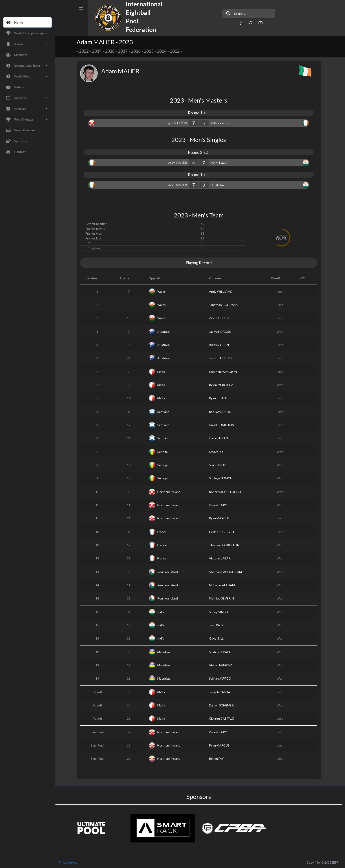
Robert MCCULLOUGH (227, 492)
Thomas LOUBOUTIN (226, 545)
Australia (165, 332)
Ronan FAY (218, 759)
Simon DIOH (219, 465)
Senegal (164, 452)
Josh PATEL (219, 625)
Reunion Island (169, 572)
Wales (163, 291)
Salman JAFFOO (222, 678)
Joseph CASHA (221, 692)
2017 (124, 51)
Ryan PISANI (219, 398)
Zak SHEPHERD (221, 318)
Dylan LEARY (219, 505)
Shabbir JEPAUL (221, 652)
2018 (111, 51)
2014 (163, 51)
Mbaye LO (217, 452)
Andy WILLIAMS (222, 291)
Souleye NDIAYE (222, 478)
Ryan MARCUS (221, 518)
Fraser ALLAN (220, 438)
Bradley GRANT (222, 345)
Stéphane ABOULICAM (227, 572)
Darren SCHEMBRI (223, 705)
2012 (176, 51)
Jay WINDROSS (221, 332)
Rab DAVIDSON (222, 412)
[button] (224, 23)
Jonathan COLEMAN (225, 305)
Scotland (165, 412)
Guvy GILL (218, 638)
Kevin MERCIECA (223, 385)
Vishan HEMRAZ (222, 665)
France (163, 532)
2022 (85, 51)
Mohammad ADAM (223, 585)
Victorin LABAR (221, 558)
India (162, 612)
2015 (150, 51)
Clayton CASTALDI (224, 718)
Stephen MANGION (225, 372)
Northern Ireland (170, 492)
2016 (137, 51)
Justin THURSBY (222, 358)
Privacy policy (71, 862)
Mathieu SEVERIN (223, 598)
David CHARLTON (223, 425)
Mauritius (165, 652)
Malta (162, 372)
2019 (98, 51)
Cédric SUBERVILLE (224, 532)
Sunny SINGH (220, 612)
